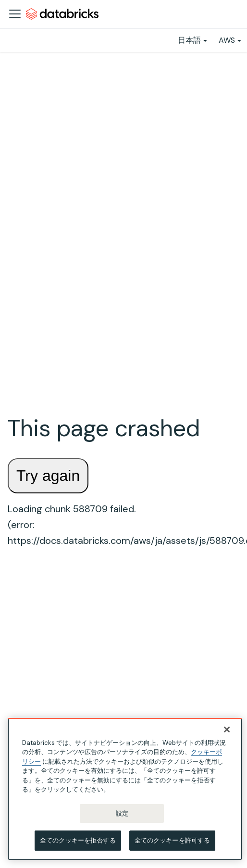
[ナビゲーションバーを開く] (15, 14)
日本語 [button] (189, 40)
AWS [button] (227, 40)
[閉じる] (227, 730)
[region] (125, 789)
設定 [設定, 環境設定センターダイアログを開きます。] (122, 813)
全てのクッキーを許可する (173, 840)
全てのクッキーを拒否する (78, 840)
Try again (48, 476)
